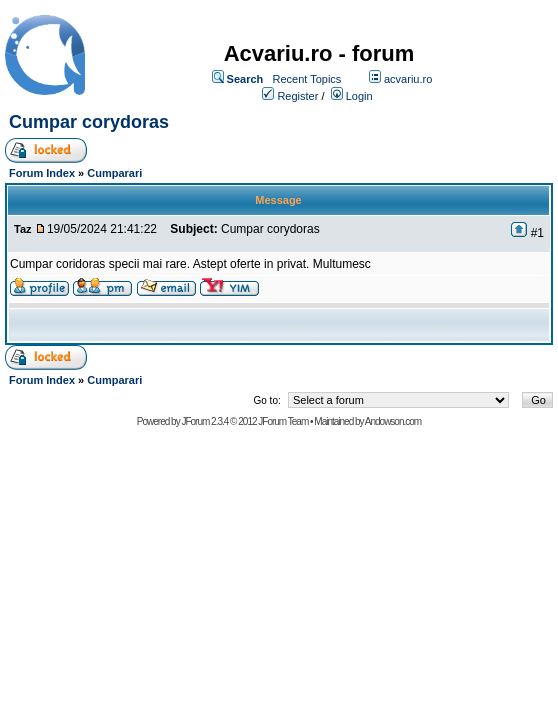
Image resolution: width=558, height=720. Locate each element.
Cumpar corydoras (91, 122)
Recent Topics (306, 79)
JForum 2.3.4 (204, 421)
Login (359, 96)
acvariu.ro (408, 79)
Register (297, 96)
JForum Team (283, 421)
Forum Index (42, 173)
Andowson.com (393, 421)
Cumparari (114, 173)
